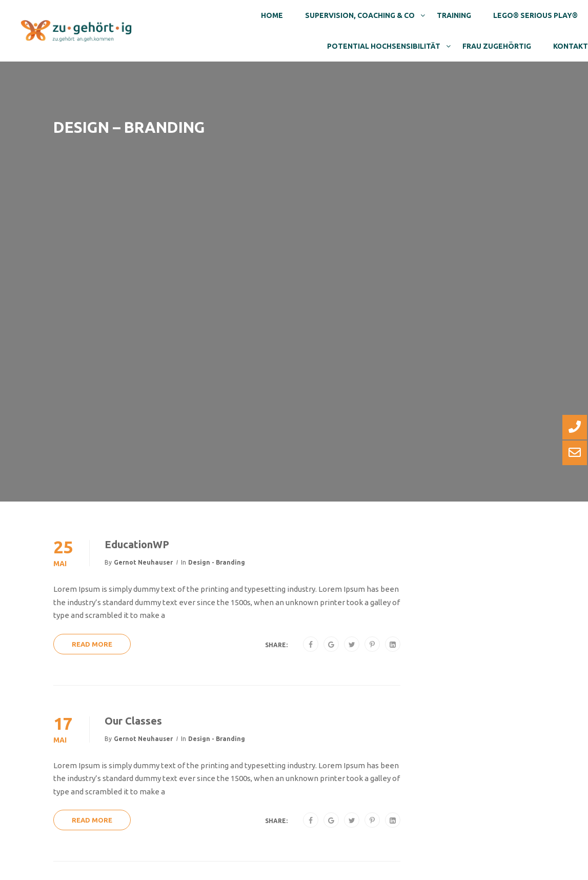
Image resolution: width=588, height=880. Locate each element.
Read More (92, 644)
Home (272, 15)
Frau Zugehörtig (497, 46)
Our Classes (133, 721)
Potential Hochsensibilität (384, 46)
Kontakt (571, 46)
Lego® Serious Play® (535, 15)
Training (454, 15)
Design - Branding (217, 562)
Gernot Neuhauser (143, 562)
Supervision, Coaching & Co (360, 15)
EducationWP (137, 544)
